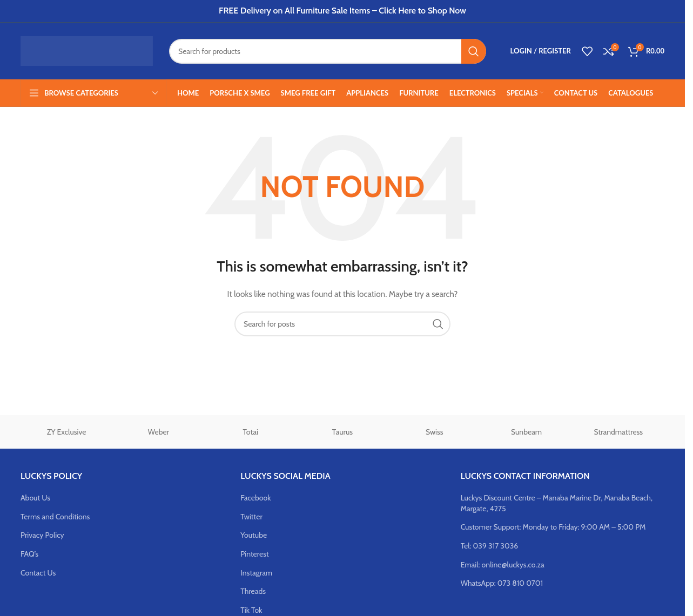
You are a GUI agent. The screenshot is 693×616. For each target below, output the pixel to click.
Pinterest (254, 554)
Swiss (435, 432)
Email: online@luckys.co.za (503, 565)
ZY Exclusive (67, 432)
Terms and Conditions (55, 517)
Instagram (256, 573)
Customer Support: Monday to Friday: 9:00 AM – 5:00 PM (553, 527)
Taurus (342, 432)
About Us (35, 498)
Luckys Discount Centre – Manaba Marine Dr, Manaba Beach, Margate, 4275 (557, 503)
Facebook (255, 498)
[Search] (328, 51)
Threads (253, 591)
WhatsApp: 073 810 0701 (502, 583)
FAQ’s (29, 554)
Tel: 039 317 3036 (490, 546)
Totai (251, 432)
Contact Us (38, 573)
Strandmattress (619, 432)
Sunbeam (526, 432)
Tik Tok (251, 610)
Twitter (251, 517)
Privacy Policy (42, 535)
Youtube (254, 535)
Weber (159, 432)
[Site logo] (87, 50)
